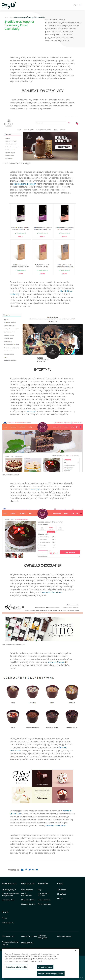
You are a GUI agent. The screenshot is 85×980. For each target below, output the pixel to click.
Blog (11, 17)
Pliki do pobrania (44, 900)
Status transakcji (8, 936)
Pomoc (5, 918)
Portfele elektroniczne (26, 895)
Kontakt (5, 912)
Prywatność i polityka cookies (10, 943)
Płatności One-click (28, 904)
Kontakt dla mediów (29, 936)
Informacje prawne (64, 936)
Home (7, 17)
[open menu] (81, 5)
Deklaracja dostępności (43, 937)
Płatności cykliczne (28, 900)
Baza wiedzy (43, 884)
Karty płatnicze (27, 890)
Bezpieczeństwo (8, 900)
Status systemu (27, 943)
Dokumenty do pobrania (44, 895)
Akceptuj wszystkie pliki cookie (51, 973)
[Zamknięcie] (76, 951)
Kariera (60, 898)
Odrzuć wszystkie (45, 967)
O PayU (60, 884)
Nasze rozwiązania (9, 884)
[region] (41, 963)
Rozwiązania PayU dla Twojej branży (10, 895)
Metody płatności (28, 884)
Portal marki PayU (45, 904)
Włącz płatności (8, 923)
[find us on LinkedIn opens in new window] (3, 978)
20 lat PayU (62, 894)
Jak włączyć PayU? (9, 890)
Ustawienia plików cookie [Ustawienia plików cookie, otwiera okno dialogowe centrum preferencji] (17, 967)
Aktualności (62, 890)
